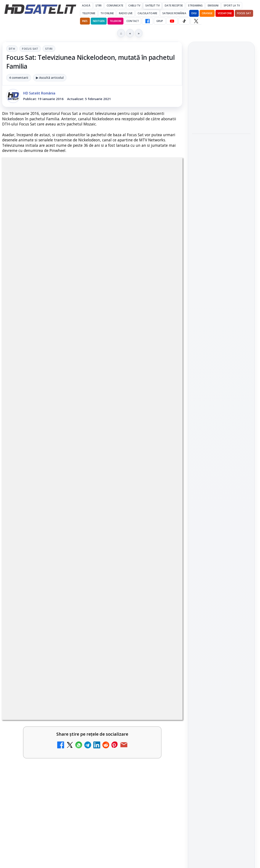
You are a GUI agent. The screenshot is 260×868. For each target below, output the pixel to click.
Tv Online (107, 13)
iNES (85, 21)
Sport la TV (232, 5)
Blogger (165, 717)
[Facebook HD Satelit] (148, 21)
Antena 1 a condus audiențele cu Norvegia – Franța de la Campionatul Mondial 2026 (221, 91)
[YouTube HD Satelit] (172, 21)
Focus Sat (244, 13)
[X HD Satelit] (196, 21)
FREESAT (213, 612)
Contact (133, 21)
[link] (221, 91)
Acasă (86, 5)
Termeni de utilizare (221, 678)
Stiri (49, 49)
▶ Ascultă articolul (50, 78)
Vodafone (225, 13)
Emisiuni (213, 5)
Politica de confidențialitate (221, 692)
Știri (99, 5)
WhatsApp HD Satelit (221, 506)
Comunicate (115, 5)
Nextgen (99, 21)
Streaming (195, 5)
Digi (198, 612)
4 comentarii (19, 78)
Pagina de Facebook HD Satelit (221, 474)
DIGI (194, 13)
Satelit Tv (152, 5)
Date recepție (174, 5)
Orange (207, 13)
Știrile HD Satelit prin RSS (221, 570)
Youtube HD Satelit (221, 518)
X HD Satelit (221, 543)
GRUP (160, 21)
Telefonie (89, 13)
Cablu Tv (134, 5)
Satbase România (174, 13)
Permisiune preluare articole (221, 664)
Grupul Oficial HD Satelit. (133, 443)
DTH (12, 49)
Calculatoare (147, 13)
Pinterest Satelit (221, 555)
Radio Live (126, 13)
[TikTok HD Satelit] (184, 21)
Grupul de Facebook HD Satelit (221, 491)
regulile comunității (73, 437)
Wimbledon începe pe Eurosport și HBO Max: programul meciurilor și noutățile (220, 123)
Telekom (115, 21)
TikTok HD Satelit (221, 530)
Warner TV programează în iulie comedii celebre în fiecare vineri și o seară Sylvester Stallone (221, 153)
